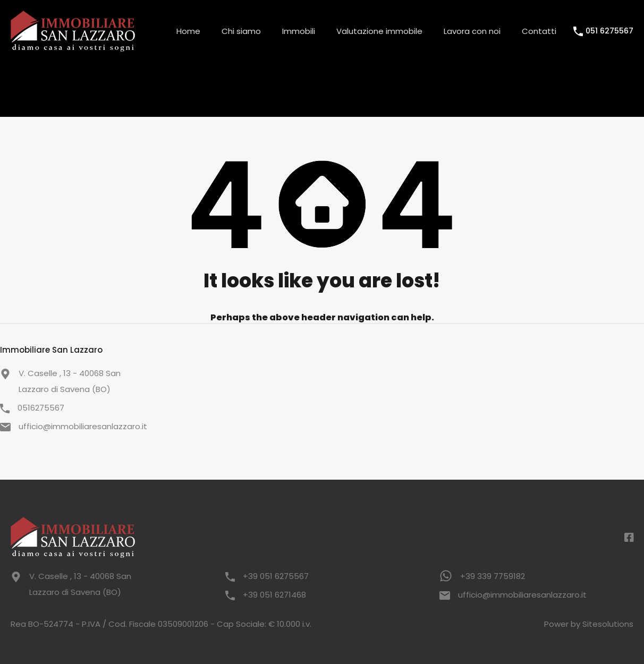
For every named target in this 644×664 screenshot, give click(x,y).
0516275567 (41, 408)
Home (188, 31)
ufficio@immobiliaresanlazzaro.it (83, 426)
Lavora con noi (472, 31)
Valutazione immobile (379, 31)
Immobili (299, 31)
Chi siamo (241, 31)
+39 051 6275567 (276, 576)
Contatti (539, 31)
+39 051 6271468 (274, 595)
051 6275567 (609, 31)
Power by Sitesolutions (589, 624)
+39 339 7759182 (493, 576)
